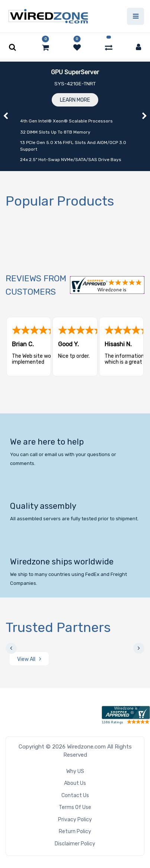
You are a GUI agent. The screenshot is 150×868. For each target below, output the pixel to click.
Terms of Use (75, 807)
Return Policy (75, 831)
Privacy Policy (75, 820)
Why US (75, 771)
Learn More (75, 100)
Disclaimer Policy (75, 844)
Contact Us (75, 795)
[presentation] (11, 648)
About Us (75, 783)
